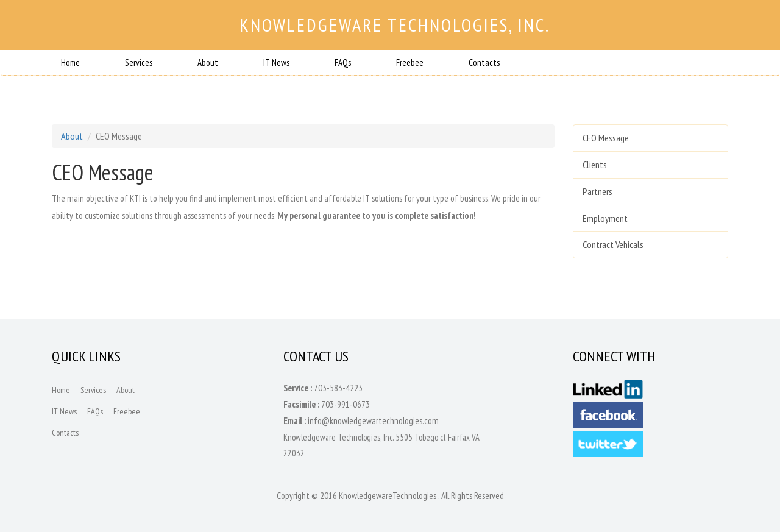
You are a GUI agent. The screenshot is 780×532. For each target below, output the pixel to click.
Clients (595, 165)
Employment (605, 218)
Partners (597, 191)
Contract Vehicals (613, 244)
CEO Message (606, 138)
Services (139, 62)
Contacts (484, 62)
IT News (276, 62)
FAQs (343, 62)
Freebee (410, 62)
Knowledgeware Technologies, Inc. (395, 25)
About (208, 62)
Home (70, 62)
